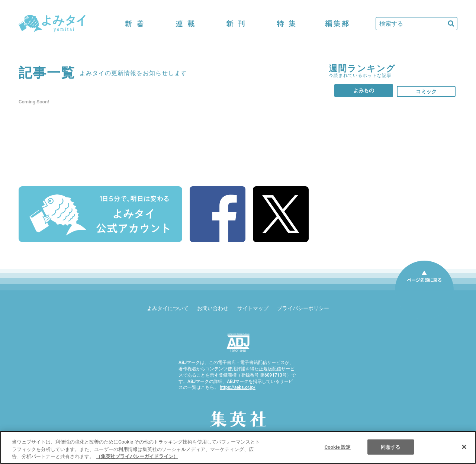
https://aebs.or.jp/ (238, 387)
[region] (238, 447)
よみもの (364, 90)
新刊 (236, 24)
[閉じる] (464, 447)
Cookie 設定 (338, 447)
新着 (135, 24)
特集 (286, 24)
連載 (185, 24)
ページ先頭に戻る (424, 290)
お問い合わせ (213, 308)
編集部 (337, 24)
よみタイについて (168, 308)
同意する (391, 447)
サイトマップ (253, 308)
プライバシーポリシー (303, 308)
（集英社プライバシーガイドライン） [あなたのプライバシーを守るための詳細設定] (137, 456)
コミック (426, 91)
